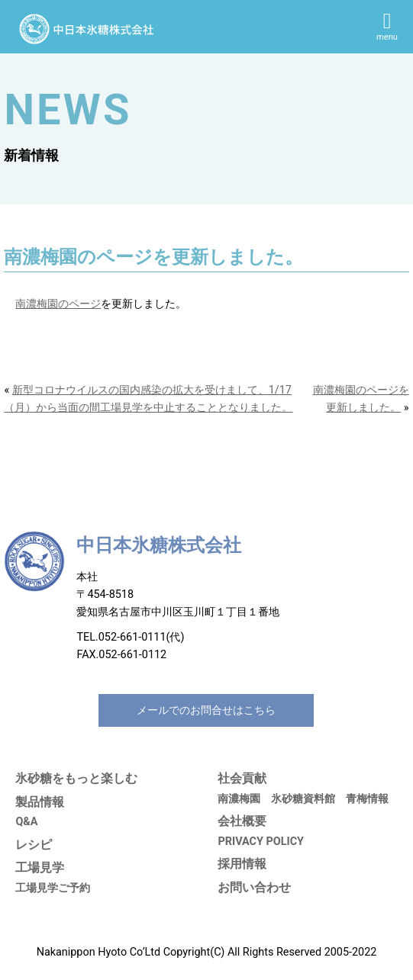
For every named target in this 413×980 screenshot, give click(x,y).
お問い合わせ (254, 887)
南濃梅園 (239, 799)
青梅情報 (367, 799)
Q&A (26, 822)
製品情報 (40, 802)
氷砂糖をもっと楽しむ (76, 778)
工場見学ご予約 (53, 888)
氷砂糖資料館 (303, 799)
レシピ (34, 845)
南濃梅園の (42, 304)
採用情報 (242, 864)
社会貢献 (242, 778)
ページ (85, 304)
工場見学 (40, 868)
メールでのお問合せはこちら (206, 710)
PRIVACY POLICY (261, 842)
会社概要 (242, 821)
